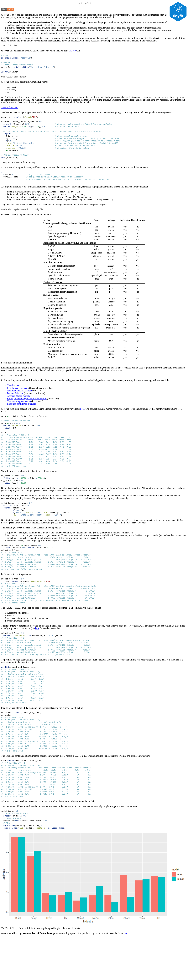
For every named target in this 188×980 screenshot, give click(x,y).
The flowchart (14, 397)
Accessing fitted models (18, 408)
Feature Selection (15, 405)
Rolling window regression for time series (27, 410)
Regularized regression (18, 400)
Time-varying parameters (19, 413)
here (82, 420)
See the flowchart (9, 112)
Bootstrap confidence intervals (21, 415)
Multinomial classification (19, 402)
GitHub (72, 52)
